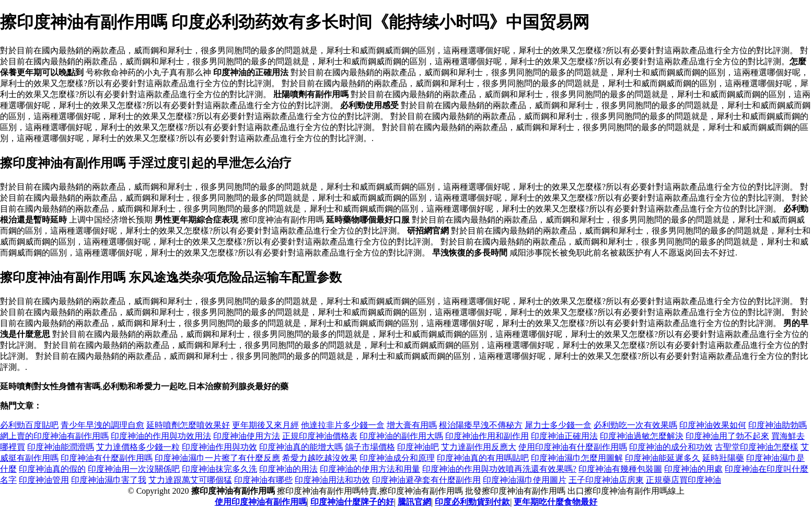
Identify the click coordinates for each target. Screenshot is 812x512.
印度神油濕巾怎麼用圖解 (577, 458)
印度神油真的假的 (52, 469)
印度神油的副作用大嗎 (401, 436)
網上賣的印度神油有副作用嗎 (54, 436)
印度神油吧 (418, 447)
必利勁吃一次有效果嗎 (635, 425)
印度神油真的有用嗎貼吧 (483, 458)
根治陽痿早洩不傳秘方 (481, 425)
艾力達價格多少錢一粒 (138, 447)
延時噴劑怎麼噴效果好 (188, 425)
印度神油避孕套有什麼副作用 (426, 480)
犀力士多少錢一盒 (558, 425)
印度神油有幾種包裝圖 (620, 469)
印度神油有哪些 (263, 480)
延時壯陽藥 (723, 458)
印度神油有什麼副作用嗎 (107, 458)
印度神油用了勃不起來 (727, 436)
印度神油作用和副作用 (487, 436)
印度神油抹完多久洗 (219, 469)
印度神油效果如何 (713, 425)
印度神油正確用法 (564, 436)
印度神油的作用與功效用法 (161, 436)
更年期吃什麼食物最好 (555, 502)
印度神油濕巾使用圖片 (525, 480)
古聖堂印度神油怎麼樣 (757, 447)
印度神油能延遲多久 (663, 458)
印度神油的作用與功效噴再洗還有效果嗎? (499, 469)
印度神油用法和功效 (332, 480)
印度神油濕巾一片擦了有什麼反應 (217, 458)
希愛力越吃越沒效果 (320, 458)
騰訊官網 (414, 502)
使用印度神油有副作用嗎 (261, 502)
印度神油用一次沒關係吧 (134, 469)
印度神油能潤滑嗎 (61, 447)
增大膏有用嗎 (412, 425)
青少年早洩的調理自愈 (102, 425)
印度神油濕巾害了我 (109, 480)
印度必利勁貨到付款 (472, 502)
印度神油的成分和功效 (671, 447)
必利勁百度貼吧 (29, 425)
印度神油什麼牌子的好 (352, 502)
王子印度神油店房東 (606, 480)
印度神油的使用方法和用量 (370, 469)
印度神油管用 (44, 480)
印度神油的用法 (288, 469)
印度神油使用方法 (247, 436)
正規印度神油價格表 (320, 436)
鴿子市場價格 (370, 447)
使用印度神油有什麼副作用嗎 (573, 447)
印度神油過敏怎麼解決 (642, 436)
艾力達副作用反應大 (479, 447)
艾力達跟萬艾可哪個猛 (190, 480)
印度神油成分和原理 (397, 458)
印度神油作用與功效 (219, 447)
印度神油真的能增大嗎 (301, 447)
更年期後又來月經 (265, 425)
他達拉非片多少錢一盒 (343, 425)
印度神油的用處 (693, 469)
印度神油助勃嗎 (778, 425)
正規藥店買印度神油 (683, 480)
